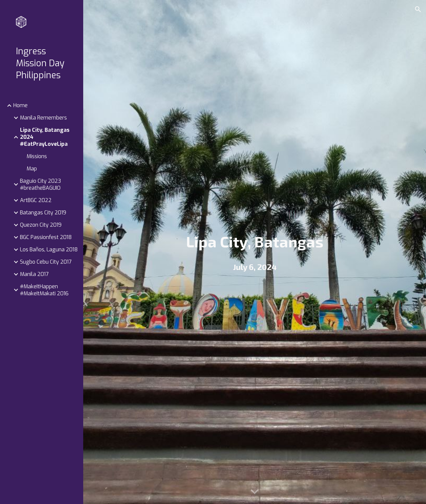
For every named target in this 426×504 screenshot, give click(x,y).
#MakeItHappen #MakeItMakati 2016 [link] (44, 290)
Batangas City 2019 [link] (43, 213)
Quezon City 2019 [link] (41, 225)
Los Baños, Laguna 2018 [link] (49, 250)
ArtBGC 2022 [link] (36, 200)
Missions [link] (37, 156)
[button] (418, 9)
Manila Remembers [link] (43, 118)
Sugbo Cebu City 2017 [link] (46, 262)
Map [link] (32, 169)
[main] (255, 242)
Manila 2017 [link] (34, 274)
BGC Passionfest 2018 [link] (46, 237)
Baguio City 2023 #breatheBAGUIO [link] (40, 184)
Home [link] (20, 105)
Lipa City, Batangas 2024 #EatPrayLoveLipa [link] (45, 137)
